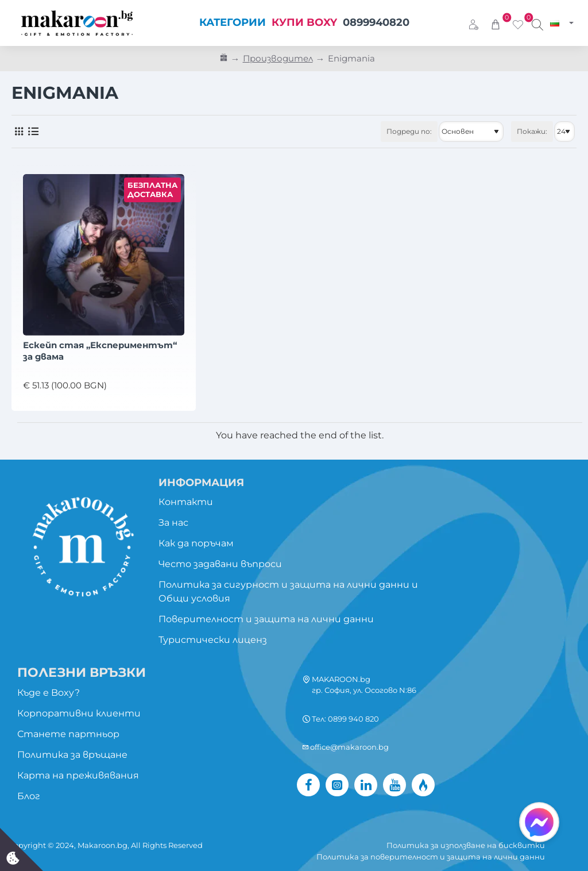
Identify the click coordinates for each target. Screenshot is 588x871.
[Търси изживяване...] (537, 23)
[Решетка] (19, 132)
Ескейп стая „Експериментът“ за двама (100, 351)
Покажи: (532, 131)
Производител (278, 58)
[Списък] (33, 132)
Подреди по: (409, 131)
